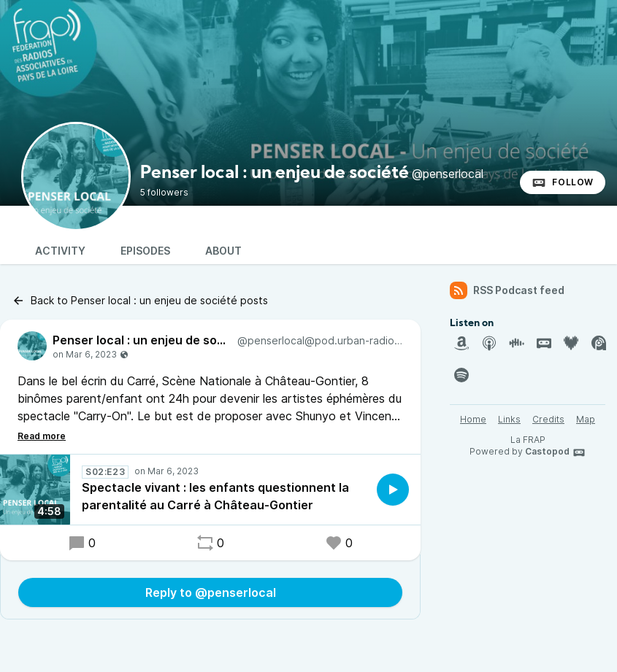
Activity (60, 251)
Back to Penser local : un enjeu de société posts (140, 301)
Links (509, 419)
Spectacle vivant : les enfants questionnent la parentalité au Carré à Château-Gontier (215, 496)
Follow (563, 182)
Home (473, 419)
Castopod (555, 452)
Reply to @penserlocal (211, 592)
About (223, 251)
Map (586, 419)
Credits (548, 419)
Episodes (145, 251)
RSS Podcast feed (507, 290)
